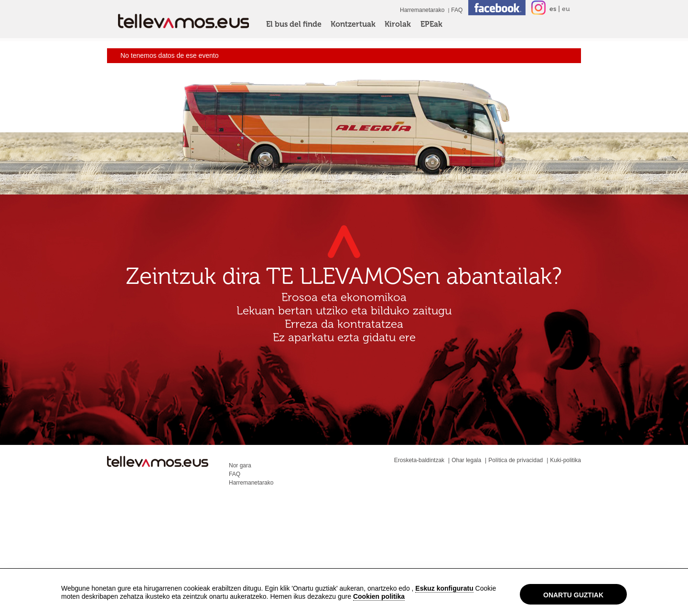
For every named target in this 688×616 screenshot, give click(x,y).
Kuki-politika (565, 460)
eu (566, 9)
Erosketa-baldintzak (419, 460)
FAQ (457, 10)
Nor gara (240, 465)
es (553, 9)
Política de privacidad (516, 460)
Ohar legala (466, 460)
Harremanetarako (422, 10)
